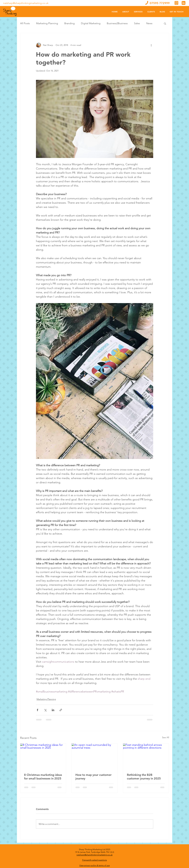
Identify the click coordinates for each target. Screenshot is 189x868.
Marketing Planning (47, 23)
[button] (165, 23)
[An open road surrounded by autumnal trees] (94, 756)
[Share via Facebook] (37, 710)
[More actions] (151, 45)
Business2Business (117, 23)
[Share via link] (61, 710)
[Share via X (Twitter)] (45, 710)
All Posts (25, 23)
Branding (69, 23)
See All (166, 737)
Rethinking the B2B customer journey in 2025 (144, 777)
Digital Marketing (91, 23)
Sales (137, 23)
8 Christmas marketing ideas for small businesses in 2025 (43, 777)
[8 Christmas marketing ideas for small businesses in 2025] (43, 756)
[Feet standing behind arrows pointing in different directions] (146, 756)
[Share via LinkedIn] (53, 710)
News (149, 23)
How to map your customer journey (93, 777)
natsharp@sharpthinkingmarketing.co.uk (26, 3)
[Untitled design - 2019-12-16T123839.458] (176, 3)
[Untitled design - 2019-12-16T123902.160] (184, 3)
